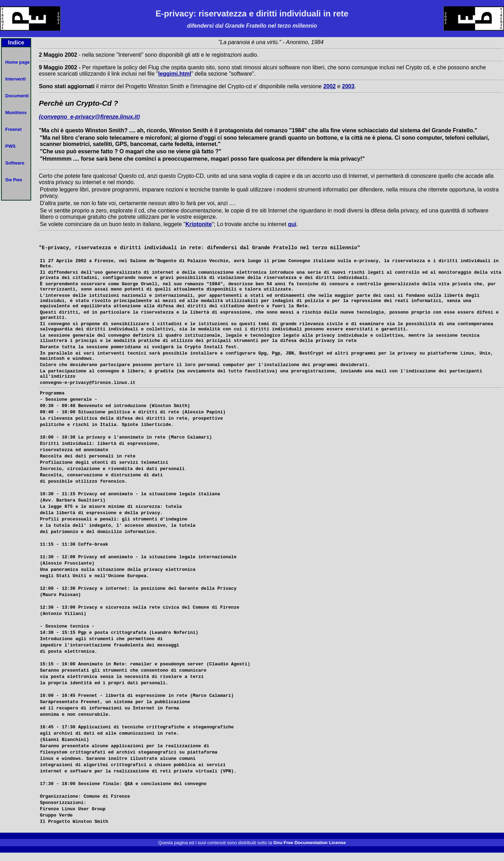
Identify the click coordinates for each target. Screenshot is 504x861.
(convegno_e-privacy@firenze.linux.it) (89, 117)
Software (15, 163)
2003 (348, 86)
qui (292, 224)
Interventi (15, 79)
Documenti (17, 96)
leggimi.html (175, 74)
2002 (330, 86)
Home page (17, 62)
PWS (10, 146)
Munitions (16, 113)
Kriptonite (199, 224)
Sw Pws (14, 180)
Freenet (13, 129)
